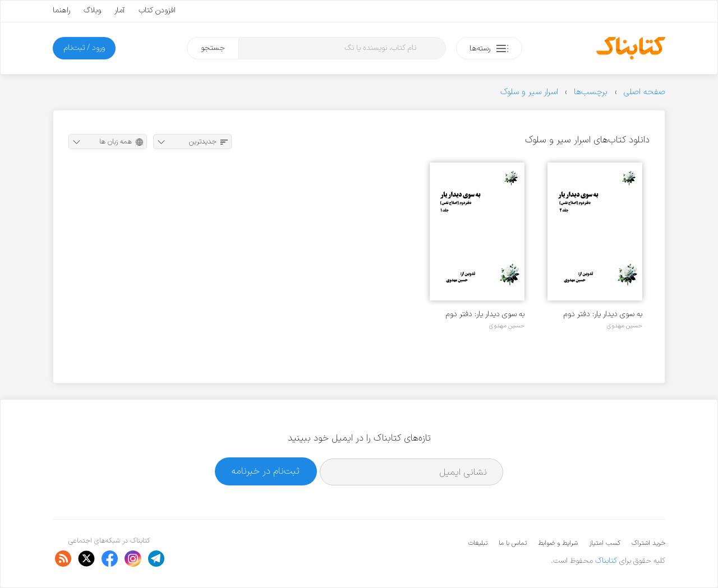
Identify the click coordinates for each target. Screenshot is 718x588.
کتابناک (606, 561)
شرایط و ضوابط (558, 543)
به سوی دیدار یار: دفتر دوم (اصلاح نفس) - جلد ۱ (485, 314)
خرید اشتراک (648, 543)
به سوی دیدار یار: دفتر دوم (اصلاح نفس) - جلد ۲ (603, 314)
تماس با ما (513, 543)
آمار (120, 10)
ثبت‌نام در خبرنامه (266, 471)
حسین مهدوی (625, 326)
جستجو (213, 48)
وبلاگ (92, 10)
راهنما (61, 10)
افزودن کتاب (157, 10)
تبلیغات (478, 543)
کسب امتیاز (605, 543)
